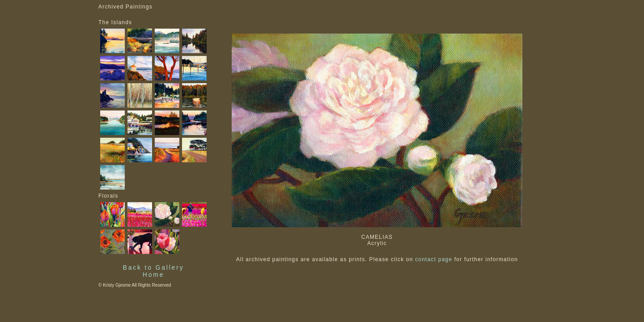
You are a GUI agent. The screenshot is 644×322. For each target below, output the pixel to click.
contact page (434, 259)
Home (154, 275)
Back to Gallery (154, 267)
